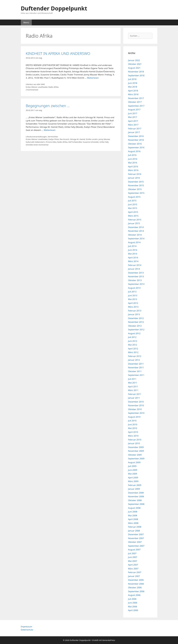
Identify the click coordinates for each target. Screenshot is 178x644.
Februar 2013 (135, 311)
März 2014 (133, 261)
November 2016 (136, 140)
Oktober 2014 (135, 235)
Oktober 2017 (135, 102)
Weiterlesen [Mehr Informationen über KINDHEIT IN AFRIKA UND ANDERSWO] (93, 78)
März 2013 (133, 307)
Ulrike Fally (104, 142)
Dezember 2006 (136, 580)
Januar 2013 (134, 314)
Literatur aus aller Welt (35, 84)
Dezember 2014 (136, 227)
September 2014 (136, 238)
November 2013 (136, 276)
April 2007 (133, 565)
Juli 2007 (132, 553)
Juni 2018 (133, 83)
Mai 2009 (133, 474)
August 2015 (134, 197)
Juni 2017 (133, 113)
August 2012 (134, 333)
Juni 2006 (133, 603)
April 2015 (133, 212)
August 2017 (134, 110)
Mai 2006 (133, 607)
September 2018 (136, 75)
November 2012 (136, 322)
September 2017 (136, 106)
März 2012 (133, 352)
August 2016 (134, 151)
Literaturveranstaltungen (36, 137)
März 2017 (133, 125)
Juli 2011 (132, 379)
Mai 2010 (133, 428)
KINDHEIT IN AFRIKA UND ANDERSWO (58, 53)
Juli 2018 (132, 79)
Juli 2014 (132, 246)
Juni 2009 (133, 470)
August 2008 (134, 508)
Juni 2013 (133, 295)
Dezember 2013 (136, 273)
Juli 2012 (132, 337)
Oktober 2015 (135, 189)
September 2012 (136, 330)
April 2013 (133, 303)
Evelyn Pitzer (54, 139)
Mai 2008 (133, 515)
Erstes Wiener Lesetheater (37, 87)
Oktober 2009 (135, 455)
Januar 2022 (134, 60)
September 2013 (136, 284)
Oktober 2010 (135, 409)
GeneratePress (109, 640)
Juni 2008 (133, 512)
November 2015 (136, 185)
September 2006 (136, 591)
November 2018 (136, 72)
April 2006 (133, 610)
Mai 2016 (133, 163)
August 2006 (134, 595)
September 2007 (136, 546)
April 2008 (133, 519)
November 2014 (136, 231)
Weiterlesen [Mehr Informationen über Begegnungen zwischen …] (50, 130)
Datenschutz (27, 630)
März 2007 (133, 569)
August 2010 (134, 417)
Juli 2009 (132, 466)
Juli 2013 (132, 292)
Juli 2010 (132, 421)
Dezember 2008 (136, 493)
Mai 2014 (133, 254)
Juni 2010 (133, 424)
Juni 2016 (133, 159)
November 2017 (136, 98)
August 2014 (134, 242)
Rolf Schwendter (75, 142)
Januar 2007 (134, 576)
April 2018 (133, 91)
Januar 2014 (134, 269)
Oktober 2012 (135, 326)
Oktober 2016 (135, 144)
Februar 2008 (135, 527)
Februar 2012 (135, 356)
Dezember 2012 (136, 318)
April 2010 (133, 432)
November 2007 (136, 538)
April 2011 (133, 386)
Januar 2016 (134, 178)
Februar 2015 (135, 220)
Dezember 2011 (136, 364)
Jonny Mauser (104, 139)
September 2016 (136, 147)
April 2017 (133, 121)
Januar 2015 (134, 223)
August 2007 (134, 550)
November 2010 (136, 405)
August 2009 (134, 462)
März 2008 (133, 523)
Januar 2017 (134, 132)
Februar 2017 (135, 129)
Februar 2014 (135, 265)
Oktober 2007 (135, 542)
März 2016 (133, 170)
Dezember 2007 (136, 534)
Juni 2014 (133, 250)
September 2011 (136, 375)
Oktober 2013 (135, 280)
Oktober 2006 (135, 587)
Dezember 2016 (136, 136)
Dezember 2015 (136, 182)
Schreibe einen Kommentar (37, 145)
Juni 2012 (133, 341)
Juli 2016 (132, 155)
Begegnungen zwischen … (48, 106)
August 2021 (134, 68)
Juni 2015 (133, 204)
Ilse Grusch (64, 139)
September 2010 (136, 413)
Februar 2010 (135, 440)
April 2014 (133, 258)
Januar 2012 (134, 360)
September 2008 (136, 504)
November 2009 (136, 451)
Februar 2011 (135, 394)
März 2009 (133, 481)
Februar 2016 (135, 174)
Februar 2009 (135, 485)
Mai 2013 (133, 299)
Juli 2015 (132, 201)
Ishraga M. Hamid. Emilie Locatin (84, 139)
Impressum (26, 627)
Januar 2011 (134, 398)
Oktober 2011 (135, 371)
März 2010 (133, 436)
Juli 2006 (132, 599)
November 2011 (136, 367)
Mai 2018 (133, 87)
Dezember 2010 (136, 402)
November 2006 (136, 584)
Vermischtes (53, 137)
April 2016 (133, 166)
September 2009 (136, 458)
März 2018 (133, 94)
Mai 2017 (133, 117)
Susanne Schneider (91, 142)
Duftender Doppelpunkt (54, 8)
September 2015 (136, 193)
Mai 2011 (133, 383)
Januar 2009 (134, 489)
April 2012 (133, 349)
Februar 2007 (135, 572)
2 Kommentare (32, 90)
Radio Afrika (53, 87)
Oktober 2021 (135, 64)
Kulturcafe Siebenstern (35, 142)
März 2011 (133, 390)
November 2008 (136, 496)
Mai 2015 (133, 208)
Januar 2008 (134, 531)
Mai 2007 (133, 561)
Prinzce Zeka (51, 142)
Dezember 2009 (136, 447)
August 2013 (134, 288)
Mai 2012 (133, 345)
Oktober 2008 (135, 500)
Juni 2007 (133, 557)
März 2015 (133, 216)
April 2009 (133, 478)
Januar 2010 (134, 443)
